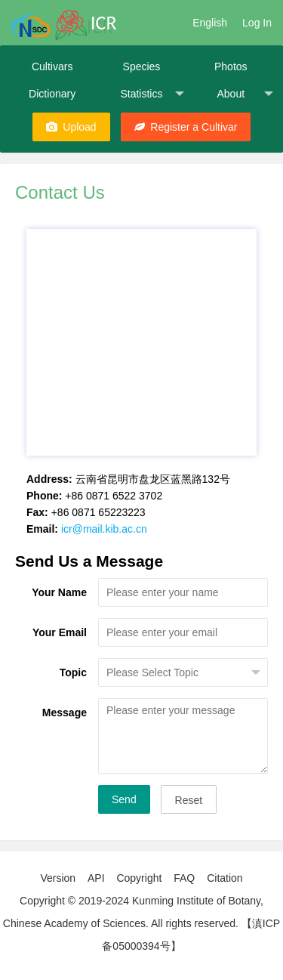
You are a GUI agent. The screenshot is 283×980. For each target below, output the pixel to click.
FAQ (184, 878)
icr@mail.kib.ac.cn (104, 529)
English (210, 23)
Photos (231, 66)
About (245, 94)
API (96, 878)
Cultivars (52, 66)
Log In (257, 23)
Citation (225, 878)
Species (142, 66)
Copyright (139, 878)
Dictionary (52, 94)
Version (58, 878)
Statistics (152, 94)
